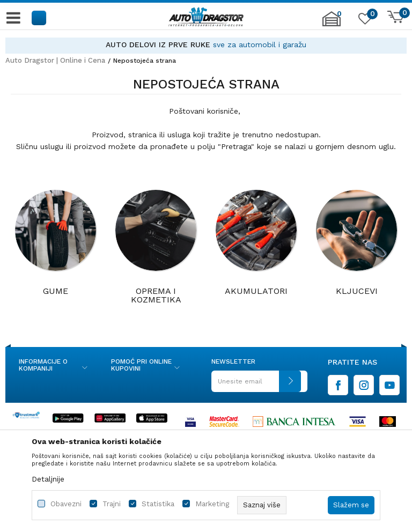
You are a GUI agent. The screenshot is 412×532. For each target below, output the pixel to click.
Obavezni (66, 504)
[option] (206, 45)
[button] (39, 17)
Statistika (158, 504)
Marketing (212, 504)
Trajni (112, 504)
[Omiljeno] (364, 21)
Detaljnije (48, 479)
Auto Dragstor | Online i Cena (55, 60)
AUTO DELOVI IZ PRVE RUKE (158, 45)
